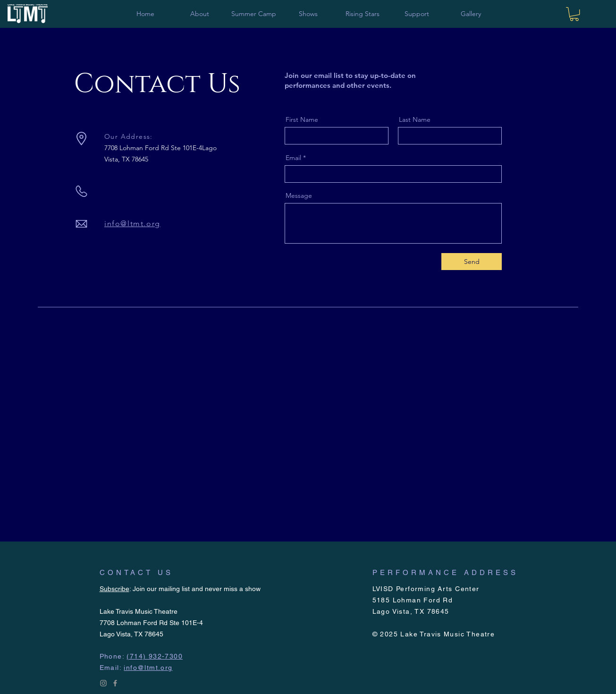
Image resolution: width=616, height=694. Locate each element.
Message (299, 195)
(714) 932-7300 (155, 656)
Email (293, 158)
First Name (302, 119)
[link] (574, 14)
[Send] (472, 262)
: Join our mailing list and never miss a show (180, 589)
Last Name (415, 119)
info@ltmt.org (132, 224)
